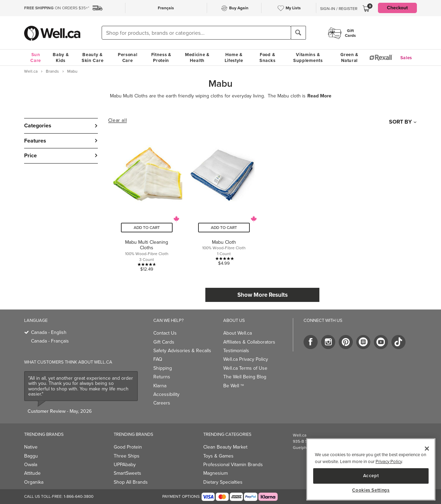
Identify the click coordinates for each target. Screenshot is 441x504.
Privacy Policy (389, 461)
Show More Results (263, 295)
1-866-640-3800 (79, 496)
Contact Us (165, 333)
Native (31, 447)
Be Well (234, 386)
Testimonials (236, 351)
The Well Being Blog (245, 377)
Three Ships (127, 456)
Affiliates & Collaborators (249, 342)
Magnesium (216, 473)
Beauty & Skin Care (93, 57)
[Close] (427, 449)
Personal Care (128, 57)
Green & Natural (349, 57)
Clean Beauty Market (225, 447)
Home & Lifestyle (234, 57)
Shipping (163, 368)
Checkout (397, 8)
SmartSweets (127, 473)
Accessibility (166, 394)
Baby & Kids (61, 57)
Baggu (31, 456)
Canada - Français (50, 341)
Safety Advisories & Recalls (182, 351)
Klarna (160, 386)
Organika (34, 482)
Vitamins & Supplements (308, 57)
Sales (406, 58)
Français (166, 8)
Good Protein (128, 447)
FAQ (158, 359)
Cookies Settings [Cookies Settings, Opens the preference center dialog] (371, 490)
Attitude (32, 473)
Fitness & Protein (161, 57)
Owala (31, 465)
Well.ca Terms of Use (245, 368)
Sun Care (36, 57)
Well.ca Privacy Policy (246, 359)
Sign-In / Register (339, 9)
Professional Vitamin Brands (233, 465)
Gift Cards (164, 342)
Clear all (117, 120)
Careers (162, 403)
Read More (319, 96)
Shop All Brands (131, 482)
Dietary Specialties (223, 482)
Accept (371, 476)
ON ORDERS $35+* (57, 8)
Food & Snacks (267, 57)
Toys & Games (218, 456)
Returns (162, 377)
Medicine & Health (197, 57)
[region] (371, 469)
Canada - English (49, 332)
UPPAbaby (125, 465)
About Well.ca (238, 333)
